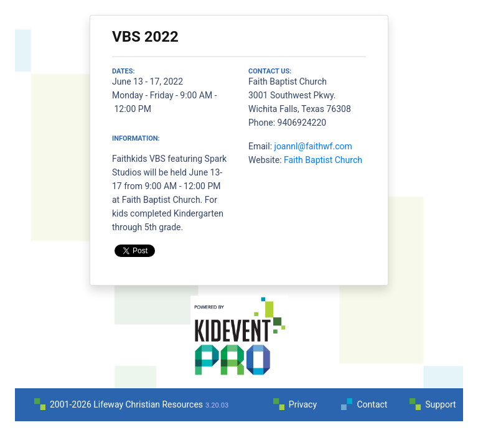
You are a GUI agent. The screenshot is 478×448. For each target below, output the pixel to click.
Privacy (303, 404)
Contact (372, 404)
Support (440, 404)
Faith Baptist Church (323, 160)
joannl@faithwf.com (313, 146)
